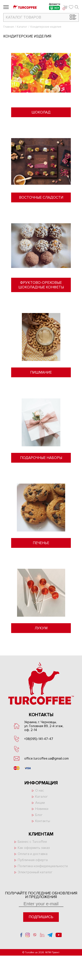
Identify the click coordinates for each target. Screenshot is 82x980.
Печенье (41, 543)
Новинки (42, 809)
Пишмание (41, 372)
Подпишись (41, 917)
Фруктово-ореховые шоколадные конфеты (41, 285)
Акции (40, 803)
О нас (40, 790)
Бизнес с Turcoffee (32, 842)
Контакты (43, 821)
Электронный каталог (35, 872)
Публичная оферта (33, 860)
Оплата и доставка (33, 854)
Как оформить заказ (34, 848)
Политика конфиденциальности (43, 866)
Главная (9, 27)
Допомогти (55, 7)
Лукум (41, 628)
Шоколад (41, 112)
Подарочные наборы (41, 458)
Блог (39, 815)
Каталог (22, 27)
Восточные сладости (41, 197)
